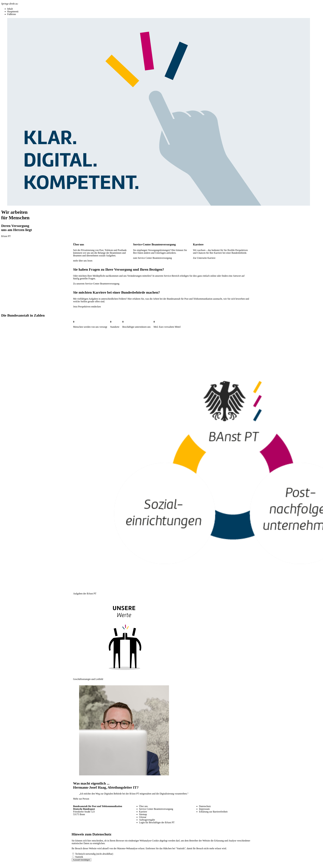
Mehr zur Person (81, 799)
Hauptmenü (13, 11)
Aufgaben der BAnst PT (85, 594)
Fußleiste (12, 14)
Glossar (143, 817)
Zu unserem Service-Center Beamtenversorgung (96, 284)
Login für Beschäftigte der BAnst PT (157, 822)
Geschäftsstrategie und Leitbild (88, 679)
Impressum (204, 809)
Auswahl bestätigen (81, 860)
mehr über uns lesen (83, 261)
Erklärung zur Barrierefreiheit (213, 812)
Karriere (143, 812)
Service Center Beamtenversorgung (156, 809)
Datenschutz (205, 806)
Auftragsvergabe (147, 820)
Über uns (143, 806)
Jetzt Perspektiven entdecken (87, 307)
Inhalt (10, 9)
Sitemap (143, 814)
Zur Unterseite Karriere (204, 258)
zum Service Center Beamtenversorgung (152, 258)
